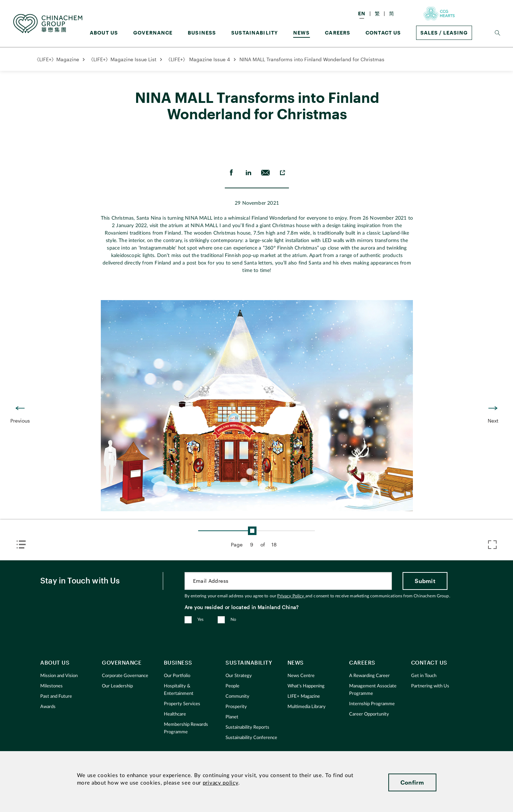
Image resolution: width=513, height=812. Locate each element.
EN (362, 13)
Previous (20, 421)
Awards (48, 707)
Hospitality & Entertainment (179, 690)
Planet (232, 717)
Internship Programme (372, 704)
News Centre (301, 676)
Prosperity (236, 707)
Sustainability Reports (247, 727)
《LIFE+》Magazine (57, 59)
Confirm (412, 782)
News (302, 33)
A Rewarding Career (369, 676)
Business (202, 33)
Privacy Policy (291, 596)
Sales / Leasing (444, 33)
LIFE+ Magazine (304, 696)
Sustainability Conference (251, 738)
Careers (338, 33)
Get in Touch (424, 676)
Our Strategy (239, 676)
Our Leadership (117, 686)
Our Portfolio (177, 676)
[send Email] (265, 173)
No (234, 619)
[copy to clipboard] (283, 173)
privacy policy (221, 783)
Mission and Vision (59, 676)
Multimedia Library (307, 707)
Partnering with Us (430, 686)
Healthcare (175, 714)
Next (493, 421)
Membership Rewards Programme (186, 728)
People (232, 686)
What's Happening (306, 686)
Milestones (51, 686)
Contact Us (383, 33)
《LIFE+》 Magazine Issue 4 (198, 59)
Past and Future (56, 696)
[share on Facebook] (231, 173)
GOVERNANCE (153, 33)
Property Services (182, 704)
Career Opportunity (369, 714)
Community (237, 696)
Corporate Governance (125, 676)
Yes (201, 619)
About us (104, 33)
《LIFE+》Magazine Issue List (122, 59)
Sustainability (255, 33)
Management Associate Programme (373, 690)
